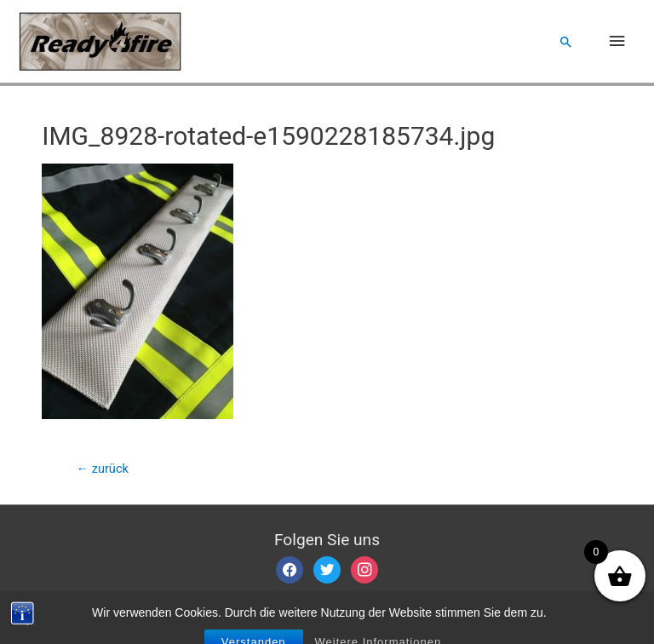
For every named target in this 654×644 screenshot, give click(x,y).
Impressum (108, 609)
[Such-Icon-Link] (566, 42)
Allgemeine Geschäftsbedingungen (242, 609)
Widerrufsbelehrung (525, 609)
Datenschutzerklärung (403, 609)
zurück (102, 469)
